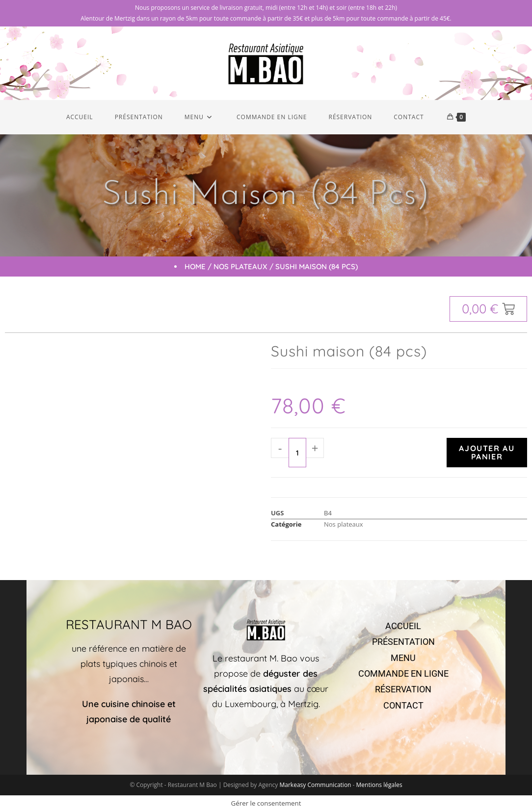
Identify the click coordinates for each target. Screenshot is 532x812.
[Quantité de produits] (297, 453)
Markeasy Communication (316, 785)
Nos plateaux (240, 266)
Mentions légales (379, 785)
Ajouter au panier (487, 452)
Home (195, 266)
